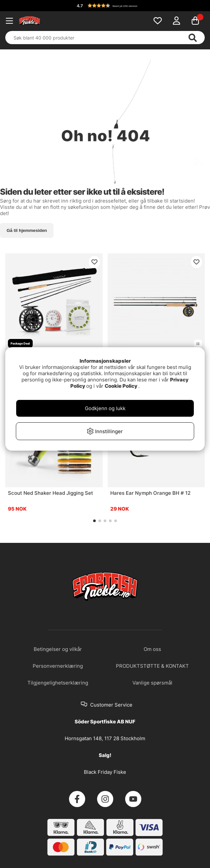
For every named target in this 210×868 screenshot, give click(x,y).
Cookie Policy (121, 386)
